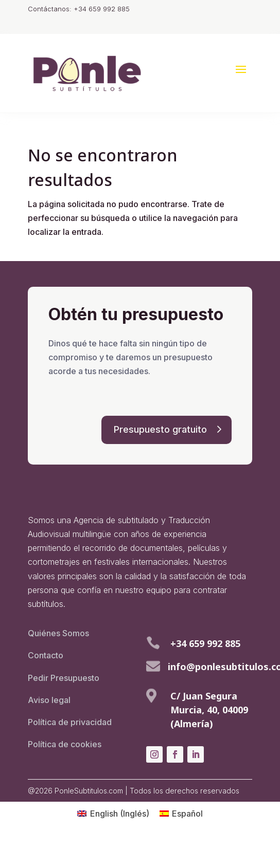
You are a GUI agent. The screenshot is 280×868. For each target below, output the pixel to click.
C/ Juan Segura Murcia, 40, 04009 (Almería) (209, 710)
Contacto (46, 655)
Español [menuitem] (187, 814)
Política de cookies (65, 744)
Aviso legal (49, 700)
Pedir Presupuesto (64, 678)
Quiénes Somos (58, 633)
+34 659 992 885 (205, 643)
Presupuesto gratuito (160, 429)
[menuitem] (113, 813)
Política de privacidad (70, 722)
